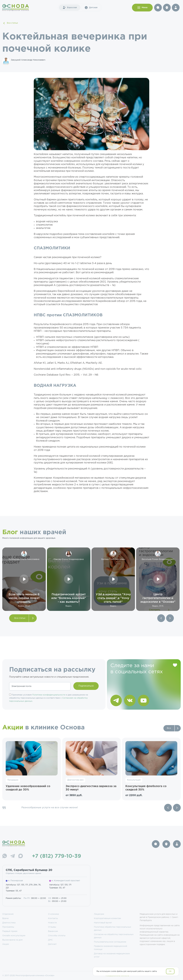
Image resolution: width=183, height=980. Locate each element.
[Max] (21, 856)
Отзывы (52, 927)
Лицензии (99, 914)
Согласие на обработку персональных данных (114, 936)
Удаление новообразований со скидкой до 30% (28, 788)
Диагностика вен (75, 780)
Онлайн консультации (14, 936)
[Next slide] (177, 808)
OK (170, 971)
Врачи (5, 918)
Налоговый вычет (103, 923)
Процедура (13, 780)
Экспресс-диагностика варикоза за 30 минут (91, 788)
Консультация (134, 780)
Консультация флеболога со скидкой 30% (146, 788)
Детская (91, 8)
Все (169, 728)
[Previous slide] (168, 808)
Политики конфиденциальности (49, 695)
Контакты (53, 918)
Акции (6, 944)
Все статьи (10, 23)
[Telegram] (13, 856)
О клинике (53, 914)
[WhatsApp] (5, 856)
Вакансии (53, 931)
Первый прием (10, 931)
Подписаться (86, 686)
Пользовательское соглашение (110, 942)
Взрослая (70, 8)
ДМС (50, 940)
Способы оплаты (57, 936)
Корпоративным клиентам (107, 918)
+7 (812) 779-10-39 (57, 856)
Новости (52, 923)
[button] (161, 618)
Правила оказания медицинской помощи (111, 948)
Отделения (8, 914)
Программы (8, 927)
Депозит (52, 944)
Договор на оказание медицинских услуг (112, 955)
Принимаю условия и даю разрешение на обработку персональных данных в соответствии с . (49, 698)
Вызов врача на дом (12, 940)
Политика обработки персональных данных (113, 929)
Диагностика (9, 923)
